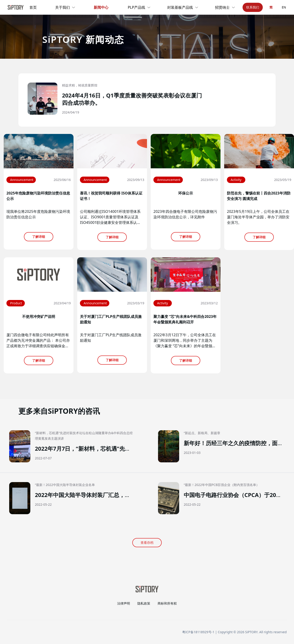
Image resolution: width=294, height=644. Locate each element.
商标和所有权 (167, 603)
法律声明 (124, 603)
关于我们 (65, 7)
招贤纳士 (225, 7)
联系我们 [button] (253, 7)
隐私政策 (144, 603)
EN (284, 7)
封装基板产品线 (183, 7)
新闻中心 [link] (101, 7)
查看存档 (147, 543)
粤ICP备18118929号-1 (198, 632)
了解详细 (39, 237)
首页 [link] (33, 7)
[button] (147, 100)
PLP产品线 (139, 7)
